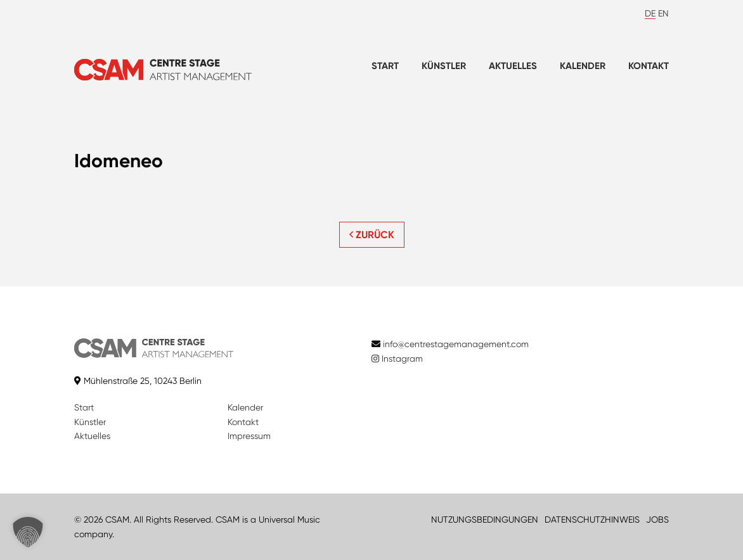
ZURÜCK (372, 235)
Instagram (397, 359)
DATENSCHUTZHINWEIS (592, 519)
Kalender (583, 66)
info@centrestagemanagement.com (456, 344)
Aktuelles (513, 66)
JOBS (657, 519)
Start (385, 66)
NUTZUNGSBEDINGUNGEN (485, 519)
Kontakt (649, 66)
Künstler (444, 66)
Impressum (249, 436)
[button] (28, 532)
